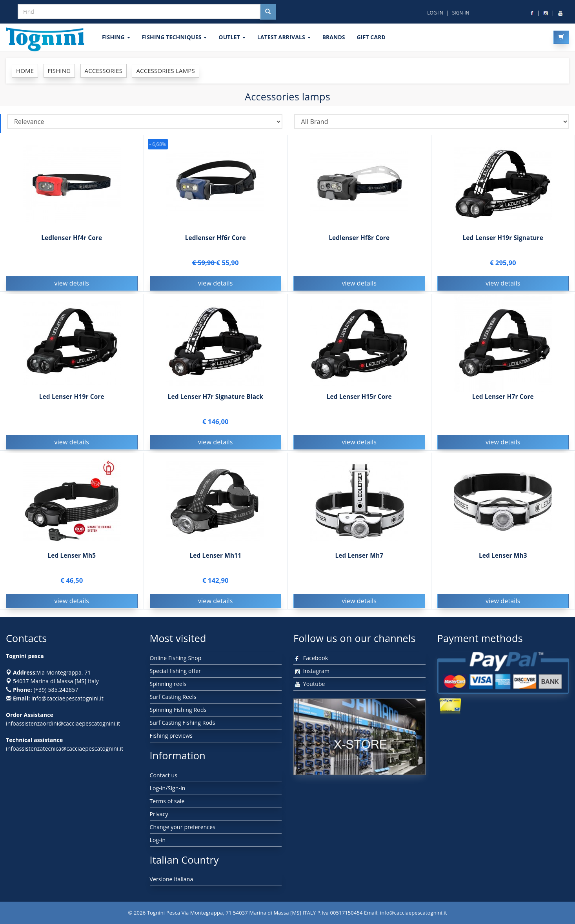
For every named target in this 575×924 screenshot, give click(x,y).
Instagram (311, 671)
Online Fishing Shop (176, 658)
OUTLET (232, 37)
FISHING (116, 37)
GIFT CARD (371, 37)
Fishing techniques (175, 37)
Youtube (309, 684)
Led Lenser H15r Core (359, 398)
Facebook (311, 658)
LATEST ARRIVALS (284, 37)
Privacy (159, 814)
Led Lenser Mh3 (503, 557)
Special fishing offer (176, 671)
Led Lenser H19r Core (72, 398)
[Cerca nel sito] (268, 12)
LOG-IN (435, 13)
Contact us (164, 775)
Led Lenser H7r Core (503, 398)
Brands (334, 37)
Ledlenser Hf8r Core (359, 238)
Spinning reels (168, 684)
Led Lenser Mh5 (72, 557)
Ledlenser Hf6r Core (216, 238)
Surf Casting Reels (173, 697)
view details (72, 283)
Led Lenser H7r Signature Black (216, 398)
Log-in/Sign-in (168, 788)
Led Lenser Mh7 (359, 557)
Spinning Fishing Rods (178, 710)
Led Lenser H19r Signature (503, 238)
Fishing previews (171, 736)
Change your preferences (183, 827)
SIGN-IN (461, 13)
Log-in (158, 840)
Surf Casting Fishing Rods (183, 723)
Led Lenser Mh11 (215, 557)
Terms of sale (167, 801)
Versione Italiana (172, 879)
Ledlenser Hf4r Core (72, 238)
